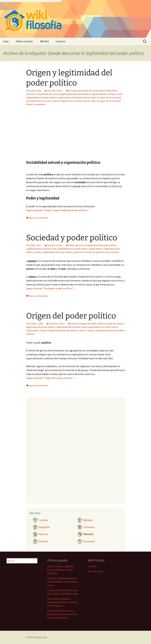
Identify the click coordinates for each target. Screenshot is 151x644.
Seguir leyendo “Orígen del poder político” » (50, 378)
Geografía (41, 527)
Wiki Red (44, 41)
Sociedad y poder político (72, 238)
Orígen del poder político (71, 316)
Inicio (6, 41)
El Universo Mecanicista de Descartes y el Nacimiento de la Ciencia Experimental (63, 614)
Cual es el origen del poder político (87, 324)
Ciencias (40, 520)
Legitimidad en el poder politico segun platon (48, 97)
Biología (85, 520)
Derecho (40, 541)
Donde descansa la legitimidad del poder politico (66, 94)
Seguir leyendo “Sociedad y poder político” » (50, 288)
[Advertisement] (55, 136)
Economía (86, 541)
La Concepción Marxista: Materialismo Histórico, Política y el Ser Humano (62, 602)
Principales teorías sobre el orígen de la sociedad (96, 97)
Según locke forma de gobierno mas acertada (96, 252)
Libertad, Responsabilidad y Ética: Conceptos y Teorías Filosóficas (61, 570)
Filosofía (85, 534)
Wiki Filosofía (35, 637)
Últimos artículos (24, 41)
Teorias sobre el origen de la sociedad (63, 101)
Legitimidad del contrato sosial (106, 94)
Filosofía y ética (55, 91)
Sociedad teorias (35, 101)
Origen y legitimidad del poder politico (54, 252)
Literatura (86, 527)
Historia (40, 534)
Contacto (61, 41)
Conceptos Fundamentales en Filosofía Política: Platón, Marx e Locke (63, 582)
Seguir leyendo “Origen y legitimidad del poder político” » (58, 210)
